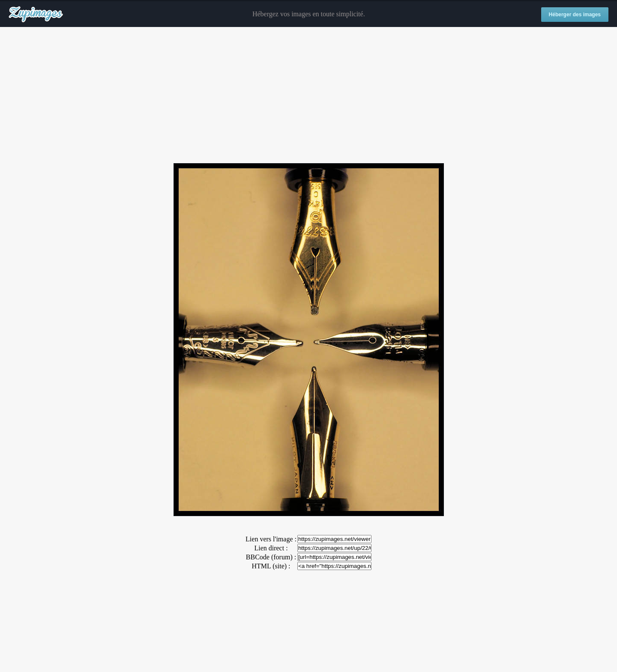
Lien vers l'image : (271, 539)
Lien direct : (271, 548)
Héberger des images (575, 15)
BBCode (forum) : (271, 557)
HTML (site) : (271, 566)
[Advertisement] (308, 96)
